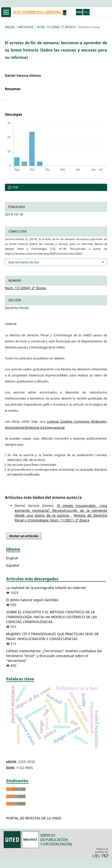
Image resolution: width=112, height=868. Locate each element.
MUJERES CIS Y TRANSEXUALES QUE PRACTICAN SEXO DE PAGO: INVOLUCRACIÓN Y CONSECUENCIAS (52, 636)
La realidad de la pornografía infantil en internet (46, 588)
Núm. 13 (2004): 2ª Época (56, 27)
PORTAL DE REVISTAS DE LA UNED (34, 818)
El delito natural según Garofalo (32, 600)
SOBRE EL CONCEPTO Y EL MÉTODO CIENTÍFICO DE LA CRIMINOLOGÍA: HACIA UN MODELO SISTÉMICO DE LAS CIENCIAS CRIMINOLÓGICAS (52, 617)
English (12, 558)
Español (13, 565)
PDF (15, 187)
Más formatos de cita (24, 262)
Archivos (26, 27)
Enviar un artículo (24, 536)
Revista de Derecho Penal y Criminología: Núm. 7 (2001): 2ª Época (61, 518)
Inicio (10, 27)
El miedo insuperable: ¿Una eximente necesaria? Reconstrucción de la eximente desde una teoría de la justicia (61, 510)
